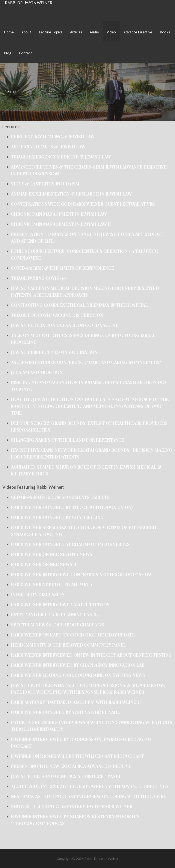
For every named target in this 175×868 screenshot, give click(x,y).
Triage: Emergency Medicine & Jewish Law (61, 157)
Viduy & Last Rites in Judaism (45, 184)
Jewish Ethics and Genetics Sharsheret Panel (67, 776)
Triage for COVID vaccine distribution (57, 315)
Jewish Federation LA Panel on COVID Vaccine (65, 325)
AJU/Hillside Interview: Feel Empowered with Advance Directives (89, 786)
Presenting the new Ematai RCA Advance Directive (72, 766)
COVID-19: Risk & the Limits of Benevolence (63, 268)
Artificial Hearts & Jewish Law (48, 147)
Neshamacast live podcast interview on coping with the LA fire (89, 796)
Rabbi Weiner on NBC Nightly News (52, 554)
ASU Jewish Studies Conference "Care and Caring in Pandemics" (86, 362)
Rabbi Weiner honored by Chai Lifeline (57, 517)
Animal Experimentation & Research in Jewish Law (71, 194)
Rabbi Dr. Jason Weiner (29, 3)
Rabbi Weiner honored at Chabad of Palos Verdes (70, 544)
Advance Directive (138, 32)
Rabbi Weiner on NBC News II (44, 564)
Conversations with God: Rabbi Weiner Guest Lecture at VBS (83, 204)
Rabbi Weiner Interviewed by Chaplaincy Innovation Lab (78, 665)
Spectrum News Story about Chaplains (58, 625)
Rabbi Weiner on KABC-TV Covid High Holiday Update (73, 635)
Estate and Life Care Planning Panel (54, 615)
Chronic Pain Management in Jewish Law (59, 214)
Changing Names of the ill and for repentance (68, 440)
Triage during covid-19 (38, 278)
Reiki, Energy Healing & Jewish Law (53, 137)
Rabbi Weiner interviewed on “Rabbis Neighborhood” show (82, 574)
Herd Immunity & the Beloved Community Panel (68, 645)
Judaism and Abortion (37, 372)
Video (111, 32)
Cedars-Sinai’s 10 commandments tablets (60, 497)
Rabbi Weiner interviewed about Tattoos (60, 604)
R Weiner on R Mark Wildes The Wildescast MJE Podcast (77, 756)
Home (9, 32)
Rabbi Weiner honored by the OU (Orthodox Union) (72, 507)
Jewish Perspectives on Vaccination (54, 352)
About (26, 32)
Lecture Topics (51, 32)
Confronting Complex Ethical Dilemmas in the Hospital (79, 305)
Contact (26, 53)
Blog (8, 53)
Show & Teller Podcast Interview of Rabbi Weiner (72, 806)
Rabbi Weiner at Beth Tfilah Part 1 (51, 584)
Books (165, 32)
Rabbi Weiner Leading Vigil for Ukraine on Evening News (78, 675)
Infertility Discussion (38, 594)
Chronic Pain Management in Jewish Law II (61, 224)
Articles (76, 32)
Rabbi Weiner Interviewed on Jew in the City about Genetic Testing (91, 655)
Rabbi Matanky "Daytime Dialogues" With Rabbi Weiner (75, 702)
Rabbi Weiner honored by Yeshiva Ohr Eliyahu (66, 712)
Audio (94, 32)
